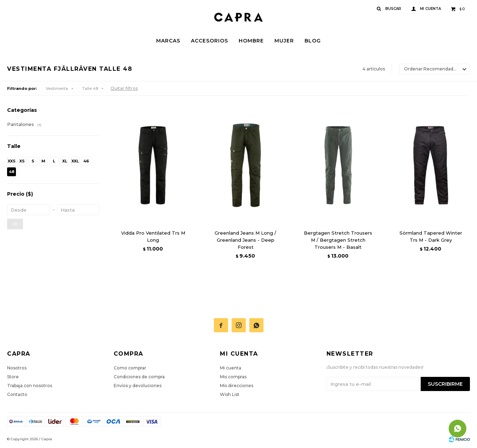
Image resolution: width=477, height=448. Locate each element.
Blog (313, 41)
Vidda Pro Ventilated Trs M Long (153, 236)
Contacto (17, 394)
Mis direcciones (237, 386)
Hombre (251, 41)
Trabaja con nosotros (30, 386)
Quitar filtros (124, 88)
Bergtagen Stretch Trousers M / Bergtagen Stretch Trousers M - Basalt (338, 240)
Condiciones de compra (139, 377)
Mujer (284, 41)
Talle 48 (90, 88)
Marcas (168, 41)
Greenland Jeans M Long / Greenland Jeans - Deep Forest (245, 240)
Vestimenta (57, 88)
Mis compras (233, 377)
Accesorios (209, 41)
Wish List (230, 394)
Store (13, 377)
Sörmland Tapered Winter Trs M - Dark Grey (431, 236)
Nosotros (17, 368)
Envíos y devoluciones (138, 386)
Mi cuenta (231, 368)
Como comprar (130, 368)
